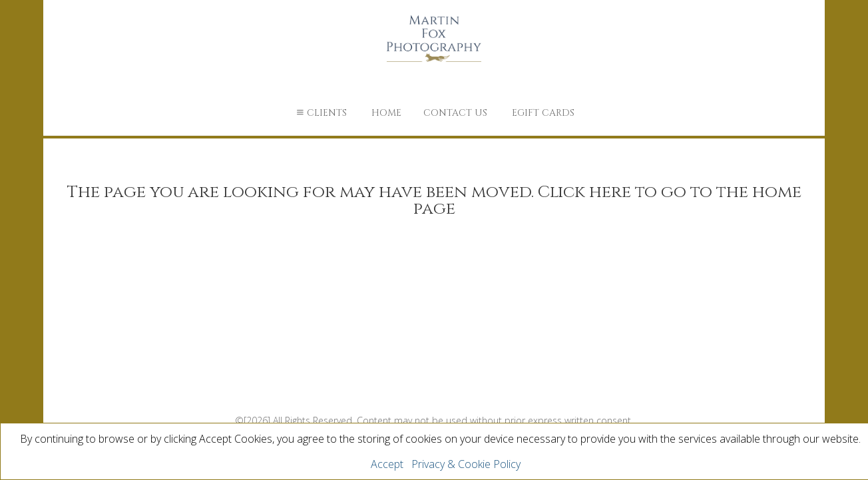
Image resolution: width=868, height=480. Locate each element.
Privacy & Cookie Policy (466, 464)
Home (386, 113)
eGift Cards (543, 113)
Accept (387, 464)
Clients (320, 113)
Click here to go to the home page (607, 200)
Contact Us (455, 113)
